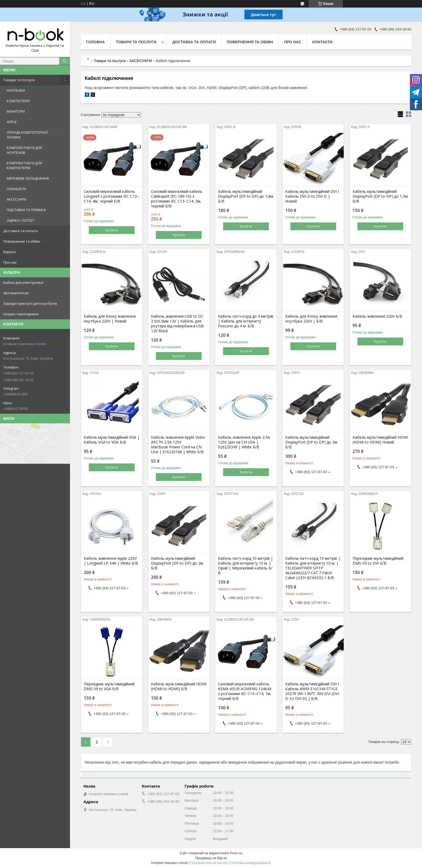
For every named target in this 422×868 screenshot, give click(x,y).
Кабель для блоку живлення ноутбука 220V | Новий (110, 319)
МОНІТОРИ (16, 111)
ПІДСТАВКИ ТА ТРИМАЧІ (26, 210)
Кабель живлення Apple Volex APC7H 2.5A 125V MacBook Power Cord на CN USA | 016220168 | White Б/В (178, 445)
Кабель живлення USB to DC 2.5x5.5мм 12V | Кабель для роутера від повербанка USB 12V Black (177, 324)
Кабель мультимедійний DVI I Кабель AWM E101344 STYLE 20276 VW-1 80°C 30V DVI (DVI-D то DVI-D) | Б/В (313, 691)
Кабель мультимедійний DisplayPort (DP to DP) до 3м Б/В (311, 442)
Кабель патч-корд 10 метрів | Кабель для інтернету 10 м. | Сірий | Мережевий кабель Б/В (245, 566)
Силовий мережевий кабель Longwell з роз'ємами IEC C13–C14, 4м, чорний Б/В (111, 196)
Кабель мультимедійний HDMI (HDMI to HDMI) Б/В (179, 686)
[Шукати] (65, 61)
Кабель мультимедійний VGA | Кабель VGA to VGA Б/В (112, 440)
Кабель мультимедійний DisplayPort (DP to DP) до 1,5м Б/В (380, 196)
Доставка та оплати (20, 231)
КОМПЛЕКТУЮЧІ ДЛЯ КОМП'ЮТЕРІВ (24, 165)
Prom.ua (236, 853)
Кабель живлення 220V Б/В (377, 316)
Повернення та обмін (22, 241)
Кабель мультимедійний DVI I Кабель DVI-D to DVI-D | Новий (312, 196)
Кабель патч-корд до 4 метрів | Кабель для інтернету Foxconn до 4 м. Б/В (246, 321)
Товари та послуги (19, 80)
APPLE (12, 122)
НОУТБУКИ (16, 90)
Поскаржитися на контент (209, 863)
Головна (95, 42)
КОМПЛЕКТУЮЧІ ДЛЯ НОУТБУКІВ (24, 150)
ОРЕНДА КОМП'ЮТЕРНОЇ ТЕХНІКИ (27, 135)
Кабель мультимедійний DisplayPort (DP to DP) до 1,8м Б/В (246, 196)
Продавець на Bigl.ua (211, 858)
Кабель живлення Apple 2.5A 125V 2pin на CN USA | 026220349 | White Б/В (244, 442)
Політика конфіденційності (251, 863)
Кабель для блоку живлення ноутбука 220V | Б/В (311, 319)
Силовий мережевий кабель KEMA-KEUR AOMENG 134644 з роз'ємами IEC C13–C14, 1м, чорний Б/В (245, 691)
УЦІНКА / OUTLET (20, 220)
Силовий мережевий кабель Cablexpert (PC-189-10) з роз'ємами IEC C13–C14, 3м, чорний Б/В (177, 199)
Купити (112, 230)
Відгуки (9, 252)
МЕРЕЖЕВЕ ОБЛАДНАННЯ (28, 178)
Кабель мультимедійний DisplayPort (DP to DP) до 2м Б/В (177, 563)
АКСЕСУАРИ (16, 199)
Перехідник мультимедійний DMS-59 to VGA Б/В (109, 686)
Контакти (322, 42)
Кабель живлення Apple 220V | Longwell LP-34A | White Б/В (111, 561)
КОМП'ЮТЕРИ (18, 101)
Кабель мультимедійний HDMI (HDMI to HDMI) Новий (380, 440)
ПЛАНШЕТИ (16, 189)
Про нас (10, 262)
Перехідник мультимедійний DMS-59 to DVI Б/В (378, 561)
